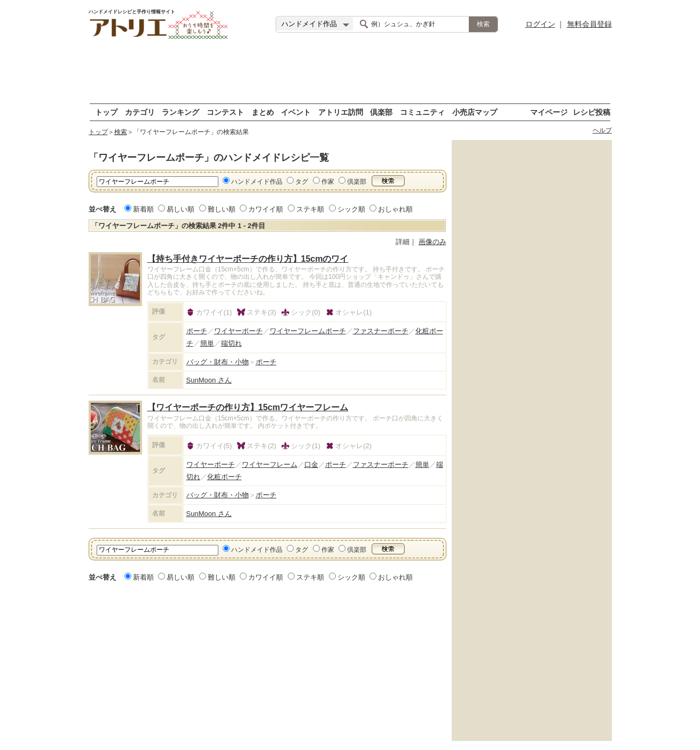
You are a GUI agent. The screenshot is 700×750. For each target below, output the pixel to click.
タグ (302, 182)
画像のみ (432, 242)
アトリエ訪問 (341, 112)
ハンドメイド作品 (257, 182)
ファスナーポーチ (381, 331)
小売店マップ (475, 112)
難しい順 (222, 209)
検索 (121, 132)
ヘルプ (602, 130)
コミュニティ (422, 112)
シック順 (351, 209)
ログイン (540, 24)
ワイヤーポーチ (238, 331)
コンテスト (225, 112)
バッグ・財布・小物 (218, 362)
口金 (311, 464)
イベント (296, 112)
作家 (328, 182)
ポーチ (197, 331)
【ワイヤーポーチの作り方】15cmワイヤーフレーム (248, 407)
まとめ (263, 112)
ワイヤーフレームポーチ (308, 331)
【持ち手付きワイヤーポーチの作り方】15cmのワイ (248, 259)
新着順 (143, 209)
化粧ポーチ (225, 477)
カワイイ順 (266, 209)
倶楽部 (381, 112)
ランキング (180, 112)
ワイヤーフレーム (270, 464)
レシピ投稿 (592, 112)
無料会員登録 (589, 24)
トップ (106, 112)
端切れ (231, 343)
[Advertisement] (350, 72)
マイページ (549, 112)
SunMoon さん (209, 380)
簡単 (207, 343)
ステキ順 (310, 209)
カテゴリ (140, 112)
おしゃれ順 (395, 209)
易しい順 (180, 209)
